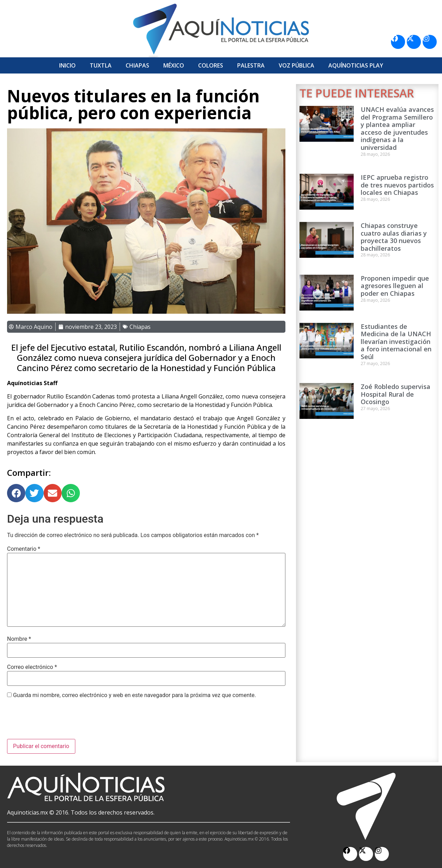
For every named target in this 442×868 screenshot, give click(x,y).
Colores (211, 65)
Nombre (19, 639)
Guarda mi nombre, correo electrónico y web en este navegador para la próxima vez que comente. (134, 695)
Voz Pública (296, 65)
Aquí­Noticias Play (356, 65)
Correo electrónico (32, 667)
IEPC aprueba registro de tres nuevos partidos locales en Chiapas (397, 185)
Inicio (67, 65)
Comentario (24, 549)
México (174, 65)
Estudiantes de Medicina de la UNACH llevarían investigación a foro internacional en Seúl (396, 342)
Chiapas (137, 65)
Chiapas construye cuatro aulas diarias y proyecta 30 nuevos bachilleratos (394, 237)
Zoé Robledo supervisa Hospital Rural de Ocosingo (396, 394)
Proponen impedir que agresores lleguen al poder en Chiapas (395, 286)
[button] (16, 493)
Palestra (251, 65)
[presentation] (61, 722)
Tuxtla (101, 65)
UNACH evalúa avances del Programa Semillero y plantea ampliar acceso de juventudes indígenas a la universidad (397, 128)
